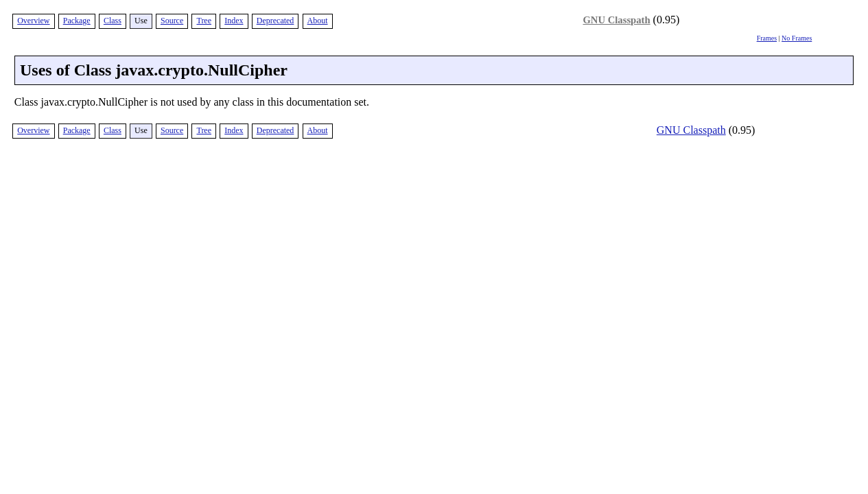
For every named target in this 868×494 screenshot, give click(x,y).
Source (172, 21)
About (318, 21)
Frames (767, 38)
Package (77, 21)
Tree (204, 21)
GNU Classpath (616, 20)
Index (234, 21)
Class (113, 21)
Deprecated (275, 21)
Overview (33, 21)
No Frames (797, 38)
